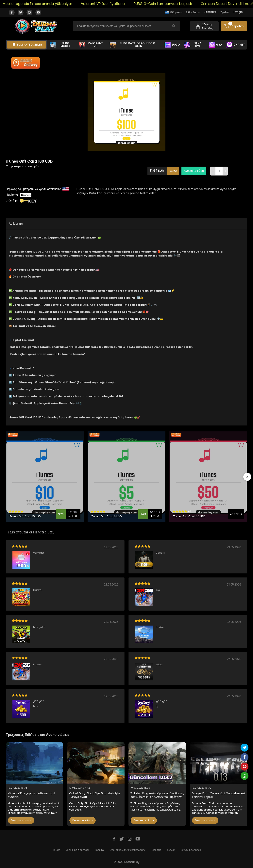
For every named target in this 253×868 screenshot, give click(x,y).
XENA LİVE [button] (193, 45)
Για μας (56, 850)
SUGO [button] (172, 45)
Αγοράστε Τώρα (194, 171)
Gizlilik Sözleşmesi (77, 850)
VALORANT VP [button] (91, 45)
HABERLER (210, 12)
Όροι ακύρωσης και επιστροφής (128, 850)
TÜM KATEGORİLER (27, 45)
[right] (247, 477)
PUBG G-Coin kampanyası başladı (169, 4)
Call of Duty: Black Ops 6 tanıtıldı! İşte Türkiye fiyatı (95, 795)
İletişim (99, 850)
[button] (234, 26)
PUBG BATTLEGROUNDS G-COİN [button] (133, 45)
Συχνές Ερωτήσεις (191, 850)
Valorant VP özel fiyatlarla (109, 4)
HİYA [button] (216, 45)
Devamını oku (21, 820)
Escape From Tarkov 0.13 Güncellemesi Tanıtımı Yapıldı (218, 795)
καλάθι (173, 171)
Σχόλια (225, 12)
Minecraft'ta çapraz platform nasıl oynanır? (31, 795)
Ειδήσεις (156, 850)
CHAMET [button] (236, 45)
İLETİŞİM (238, 12)
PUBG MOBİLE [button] (60, 45)
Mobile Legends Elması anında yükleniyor (44, 4)
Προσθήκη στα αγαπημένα (23, 166)
